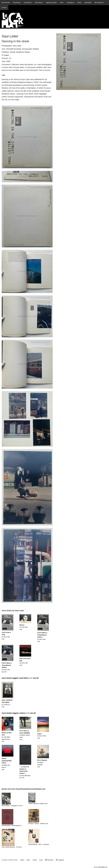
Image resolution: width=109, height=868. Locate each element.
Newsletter (88, 2)
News (79, 2)
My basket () (99, 2)
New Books (17, 2)
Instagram (60, 860)
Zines (62, 2)
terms (41, 860)
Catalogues (71, 2)
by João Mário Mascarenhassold (7, 737)
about (28, 860)
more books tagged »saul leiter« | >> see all (20, 678)
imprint (22, 860)
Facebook (49, 860)
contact (35, 860)
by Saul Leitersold (24, 627)
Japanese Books (51, 2)
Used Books (28, 2)
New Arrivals (6, 2)
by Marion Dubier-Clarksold (25, 735)
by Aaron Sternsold (42, 736)
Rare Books (39, 2)
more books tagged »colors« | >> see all (19, 713)
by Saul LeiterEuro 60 (7, 667)
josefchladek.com (102, 867)
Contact (4, 8)
